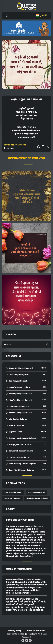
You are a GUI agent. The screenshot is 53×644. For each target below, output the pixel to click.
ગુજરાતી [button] (41, 15)
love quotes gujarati (36, 492)
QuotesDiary (31, 634)
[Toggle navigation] (7, 15)
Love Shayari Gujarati (15, 145)
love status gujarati (12, 498)
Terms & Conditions (36, 631)
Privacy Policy (15, 631)
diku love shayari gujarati (37, 498)
